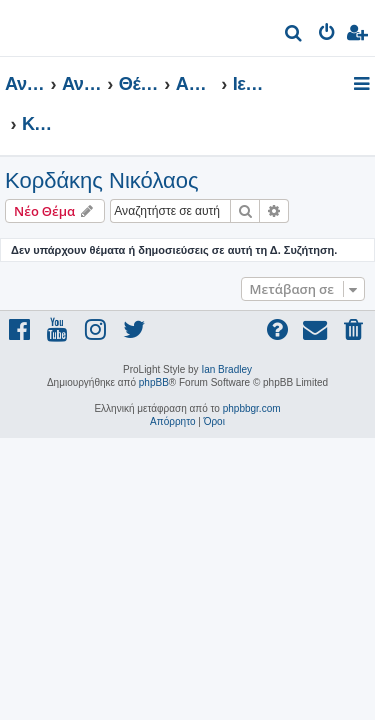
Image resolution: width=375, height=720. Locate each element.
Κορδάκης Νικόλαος (102, 180)
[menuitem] (294, 35)
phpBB (154, 382)
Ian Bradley (226, 369)
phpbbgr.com (252, 408)
